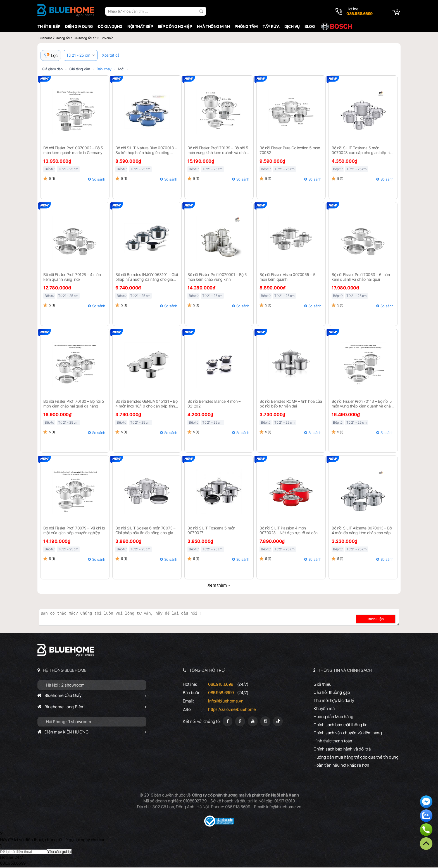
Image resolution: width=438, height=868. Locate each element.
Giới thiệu (322, 685)
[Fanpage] (228, 722)
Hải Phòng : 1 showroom (68, 722)
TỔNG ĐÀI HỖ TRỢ (207, 671)
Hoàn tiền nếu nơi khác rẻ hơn (341, 766)
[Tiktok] (278, 722)
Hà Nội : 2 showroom (65, 686)
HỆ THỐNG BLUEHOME (65, 671)
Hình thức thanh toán (333, 741)
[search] (202, 11)
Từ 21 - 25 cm (80, 56)
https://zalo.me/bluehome (232, 710)
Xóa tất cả (113, 56)
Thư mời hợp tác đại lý (334, 701)
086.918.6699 (221, 685)
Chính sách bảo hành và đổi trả (342, 750)
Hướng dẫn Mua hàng (333, 717)
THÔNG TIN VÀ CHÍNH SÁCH (345, 671)
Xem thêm (217, 586)
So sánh (99, 180)
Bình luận (382, 620)
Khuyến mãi (324, 709)
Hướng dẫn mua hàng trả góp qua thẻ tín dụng (356, 758)
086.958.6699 (221, 693)
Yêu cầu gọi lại (59, 852)
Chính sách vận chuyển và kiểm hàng (347, 733)
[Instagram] (265, 722)
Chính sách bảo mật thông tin (341, 725)
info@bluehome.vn (226, 702)
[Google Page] (240, 722)
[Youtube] (253, 722)
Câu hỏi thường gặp (332, 693)
